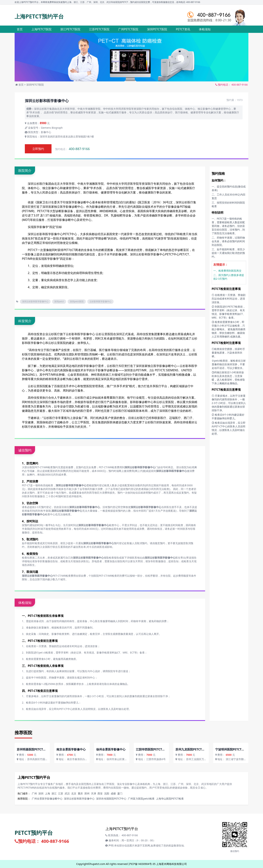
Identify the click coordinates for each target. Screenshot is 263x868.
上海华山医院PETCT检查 (170, 799)
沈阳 (107, 793)
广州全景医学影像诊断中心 (47, 799)
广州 (34, 793)
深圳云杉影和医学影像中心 (45, 234)
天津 (94, 793)
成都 (113, 793)
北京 (74, 793)
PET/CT (42, 211)
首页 (20, 29)
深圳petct (59, 301)
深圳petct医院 (77, 301)
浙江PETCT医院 (70, 29)
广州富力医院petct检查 (141, 799)
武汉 (67, 793)
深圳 (41, 793)
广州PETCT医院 (128, 29)
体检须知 (205, 29)
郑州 (87, 793)
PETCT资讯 (183, 29)
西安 (100, 793)
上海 (47, 793)
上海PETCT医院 (41, 29)
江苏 (61, 793)
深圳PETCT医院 (157, 29)
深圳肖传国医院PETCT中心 (111, 799)
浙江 (54, 793)
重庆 (80, 793)
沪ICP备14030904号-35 (142, 864)
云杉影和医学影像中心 (100, 301)
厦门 (120, 793)
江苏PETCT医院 (99, 29)
